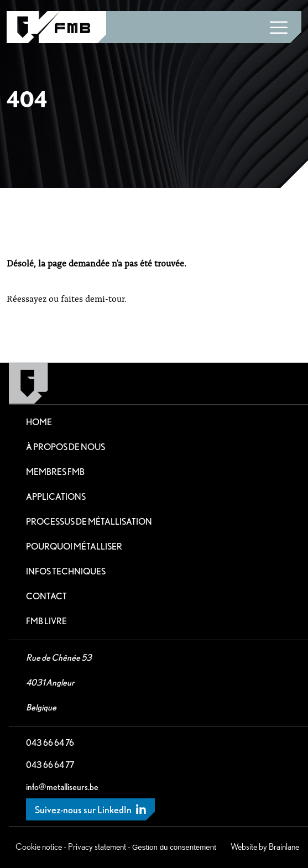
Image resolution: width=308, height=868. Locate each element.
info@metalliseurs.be (62, 787)
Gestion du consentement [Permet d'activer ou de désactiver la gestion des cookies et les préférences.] (174, 847)
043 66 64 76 (50, 743)
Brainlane (284, 847)
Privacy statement (97, 847)
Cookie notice (39, 847)
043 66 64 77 (50, 765)
